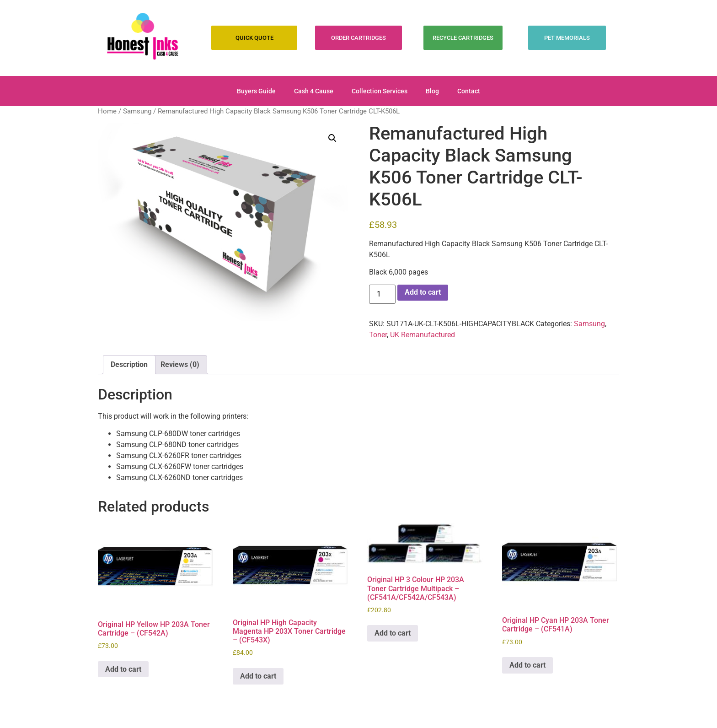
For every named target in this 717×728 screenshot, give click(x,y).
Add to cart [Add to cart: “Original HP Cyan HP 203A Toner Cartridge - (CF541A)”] (527, 665)
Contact (469, 91)
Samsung (137, 111)
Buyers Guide (256, 91)
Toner (378, 335)
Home (107, 111)
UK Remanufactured (423, 335)
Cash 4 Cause (314, 91)
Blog (432, 91)
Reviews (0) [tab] (180, 364)
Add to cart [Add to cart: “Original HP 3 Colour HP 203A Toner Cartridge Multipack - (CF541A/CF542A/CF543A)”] (393, 633)
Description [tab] (129, 364)
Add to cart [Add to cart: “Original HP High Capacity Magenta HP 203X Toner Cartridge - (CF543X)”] (258, 676)
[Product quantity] (382, 294)
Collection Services (380, 91)
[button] (332, 138)
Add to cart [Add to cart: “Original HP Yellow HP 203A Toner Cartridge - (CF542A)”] (123, 669)
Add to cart (423, 292)
